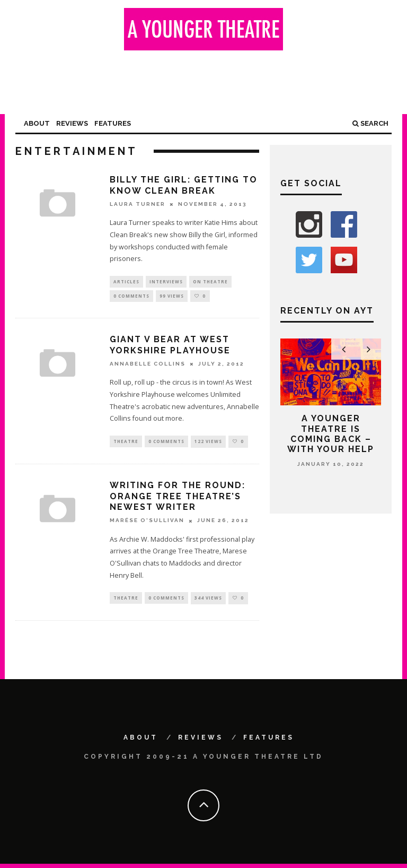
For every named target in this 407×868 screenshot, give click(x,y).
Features (113, 123)
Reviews (72, 123)
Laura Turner (138, 204)
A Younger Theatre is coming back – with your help (331, 434)
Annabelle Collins (148, 366)
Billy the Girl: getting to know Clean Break (184, 185)
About (37, 123)
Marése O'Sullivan (147, 523)
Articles (126, 282)
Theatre (126, 444)
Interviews (166, 282)
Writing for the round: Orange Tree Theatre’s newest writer (178, 500)
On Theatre (210, 282)
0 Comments (131, 297)
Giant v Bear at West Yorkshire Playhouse (170, 348)
